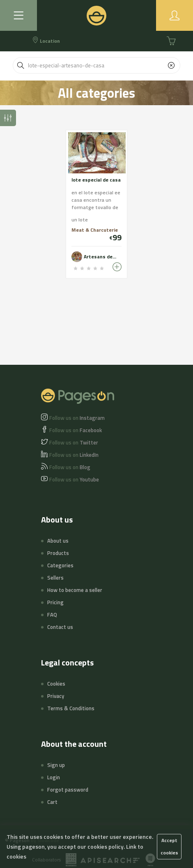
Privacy (56, 696)
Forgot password (68, 790)
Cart (52, 802)
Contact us (60, 627)
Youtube (74, 479)
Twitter (74, 442)
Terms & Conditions (71, 708)
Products (58, 553)
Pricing (55, 602)
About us (58, 541)
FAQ (52, 615)
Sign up (56, 765)
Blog (70, 467)
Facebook (76, 430)
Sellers (55, 578)
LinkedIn (74, 455)
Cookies (56, 684)
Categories (60, 565)
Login (54, 777)
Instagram (77, 418)
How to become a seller (75, 590)
